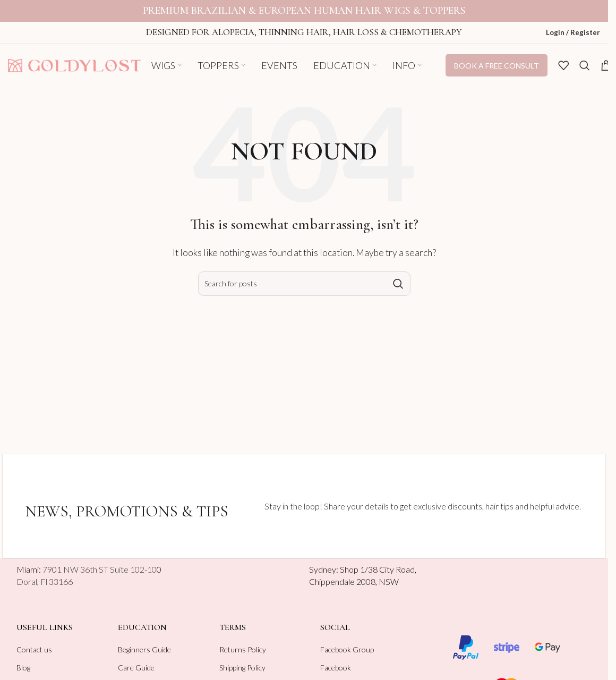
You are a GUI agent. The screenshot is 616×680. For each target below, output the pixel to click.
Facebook (336, 660)
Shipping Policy (242, 660)
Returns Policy (243, 641)
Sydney (323, 562)
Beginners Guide (144, 641)
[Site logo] (74, 57)
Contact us (34, 641)
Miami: (87, 562)
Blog (23, 660)
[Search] (585, 58)
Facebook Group (347, 641)
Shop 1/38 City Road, (378, 562)
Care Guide (136, 660)
